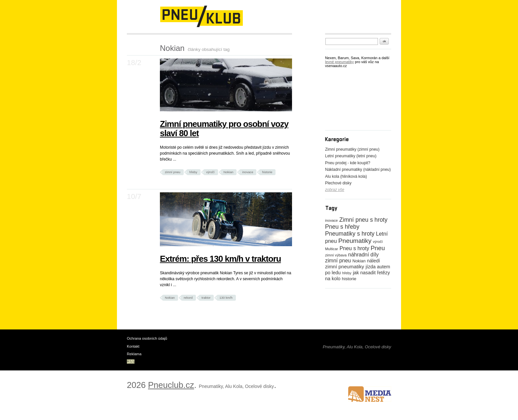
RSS (131, 362)
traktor (206, 298)
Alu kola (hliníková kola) (346, 176)
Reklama (134, 354)
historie (267, 172)
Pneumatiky (355, 241)
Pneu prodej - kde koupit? (348, 163)
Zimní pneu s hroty (363, 220)
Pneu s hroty (354, 248)
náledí (373, 261)
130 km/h (226, 298)
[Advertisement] (204, 37)
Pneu (378, 248)
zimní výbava (336, 255)
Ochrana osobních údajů (147, 338)
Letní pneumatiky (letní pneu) (351, 156)
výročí (210, 172)
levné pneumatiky (339, 62)
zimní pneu (173, 172)
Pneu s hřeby (342, 227)
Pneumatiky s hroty (350, 234)
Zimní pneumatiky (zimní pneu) (352, 149)
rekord (188, 298)
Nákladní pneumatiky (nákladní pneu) (358, 170)
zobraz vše (335, 190)
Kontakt (133, 346)
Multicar (332, 249)
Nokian (229, 172)
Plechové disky (338, 183)
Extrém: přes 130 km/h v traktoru (220, 259)
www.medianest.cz (370, 394)
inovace (248, 172)
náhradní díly (364, 255)
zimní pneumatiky (345, 267)
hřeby (193, 172)
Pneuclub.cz (171, 385)
